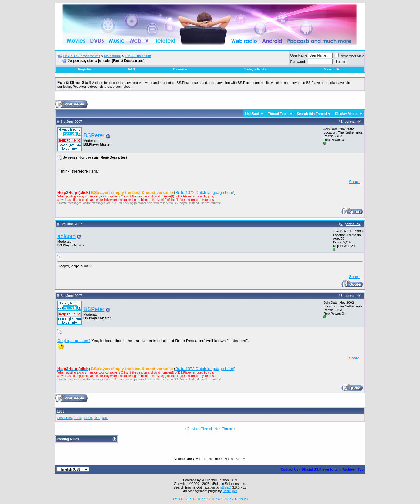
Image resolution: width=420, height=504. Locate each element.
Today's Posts (255, 69)
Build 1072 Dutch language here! (205, 192)
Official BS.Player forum (320, 469)
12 (208, 499)
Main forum (112, 56)
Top (361, 469)
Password (298, 62)
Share (354, 182)
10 (199, 499)
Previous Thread (200, 429)
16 (227, 499)
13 (213, 499)
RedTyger (230, 491)
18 (236, 499)
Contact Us (290, 469)
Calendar (180, 69)
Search (332, 69)
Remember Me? (349, 56)
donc (77, 418)
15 (222, 499)
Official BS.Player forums (82, 56)
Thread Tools (278, 114)
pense (87, 418)
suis (105, 418)
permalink (352, 122)
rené (97, 418)
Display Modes (347, 114)
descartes (65, 418)
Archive (349, 469)
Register (85, 69)
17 (232, 499)
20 (246, 499)
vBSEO (226, 487)
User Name (299, 55)
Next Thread (224, 429)
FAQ (132, 69)
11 (204, 499)
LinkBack (252, 114)
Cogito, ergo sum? (74, 341)
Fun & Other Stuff (138, 56)
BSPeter (94, 135)
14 (218, 499)
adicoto (66, 236)
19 (241, 499)
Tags (61, 411)
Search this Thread (312, 114)
